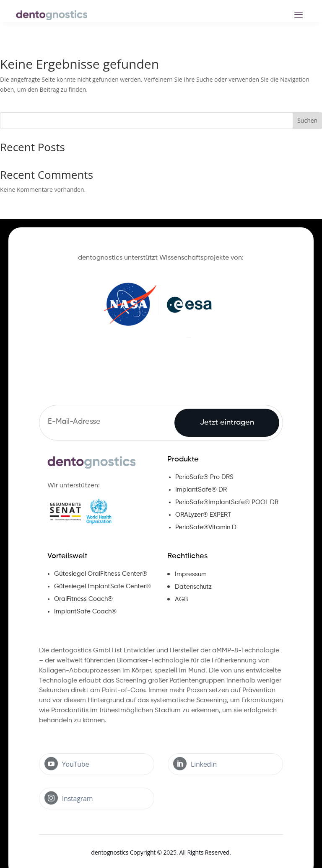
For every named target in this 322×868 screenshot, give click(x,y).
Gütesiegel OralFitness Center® (101, 574)
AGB (181, 599)
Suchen (307, 120)
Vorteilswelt (68, 556)
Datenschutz (193, 587)
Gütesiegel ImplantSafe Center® (103, 586)
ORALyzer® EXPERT (203, 515)
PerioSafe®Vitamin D (206, 527)
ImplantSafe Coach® (85, 612)
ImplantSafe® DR (201, 490)
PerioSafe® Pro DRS (204, 477)
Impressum (191, 574)
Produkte (183, 459)
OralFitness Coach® (83, 599)
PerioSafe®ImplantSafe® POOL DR (227, 502)
